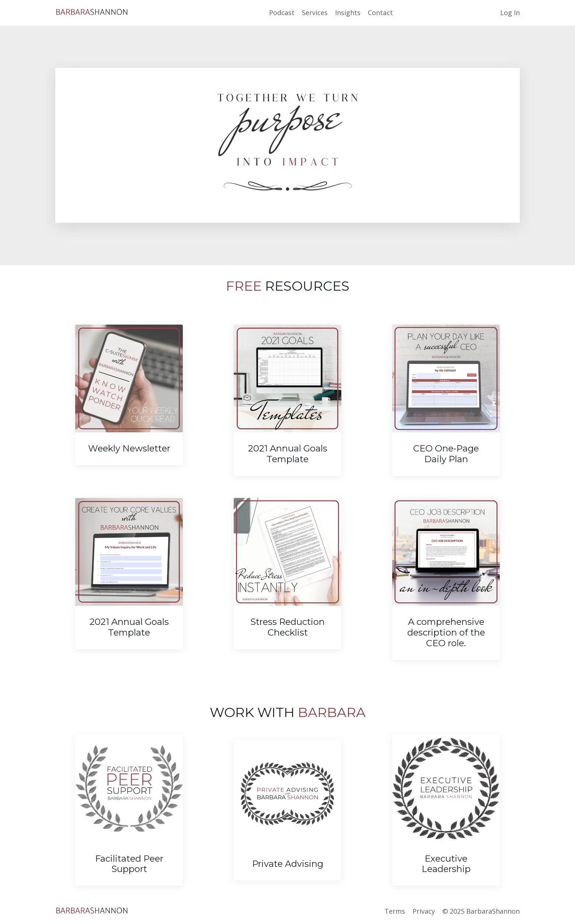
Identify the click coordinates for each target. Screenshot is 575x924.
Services (315, 13)
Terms (395, 911)
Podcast (282, 13)
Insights (348, 13)
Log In (510, 13)
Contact (380, 13)
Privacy (424, 911)
